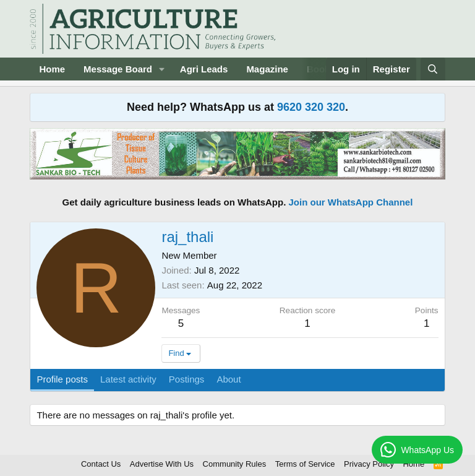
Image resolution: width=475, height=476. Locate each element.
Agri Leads (204, 69)
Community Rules (235, 464)
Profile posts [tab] (62, 379)
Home (52, 69)
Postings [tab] (187, 379)
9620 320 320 (311, 107)
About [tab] (229, 379)
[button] (162, 69)
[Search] (433, 69)
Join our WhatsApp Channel (351, 202)
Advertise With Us (162, 464)
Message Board (118, 69)
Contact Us (101, 464)
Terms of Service (305, 464)
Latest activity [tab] (128, 379)
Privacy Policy (369, 464)
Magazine (267, 69)
